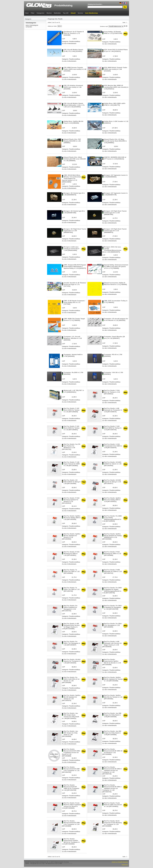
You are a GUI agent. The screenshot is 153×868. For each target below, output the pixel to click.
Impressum (125, 865)
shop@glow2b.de (67, 863)
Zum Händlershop (92, 13)
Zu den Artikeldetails (69, 43)
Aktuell (73, 13)
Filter (33, 13)
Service (80, 13)
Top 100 (66, 13)
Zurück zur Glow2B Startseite (120, 862)
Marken (49, 13)
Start (27, 13)
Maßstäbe (57, 13)
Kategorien (40, 13)
